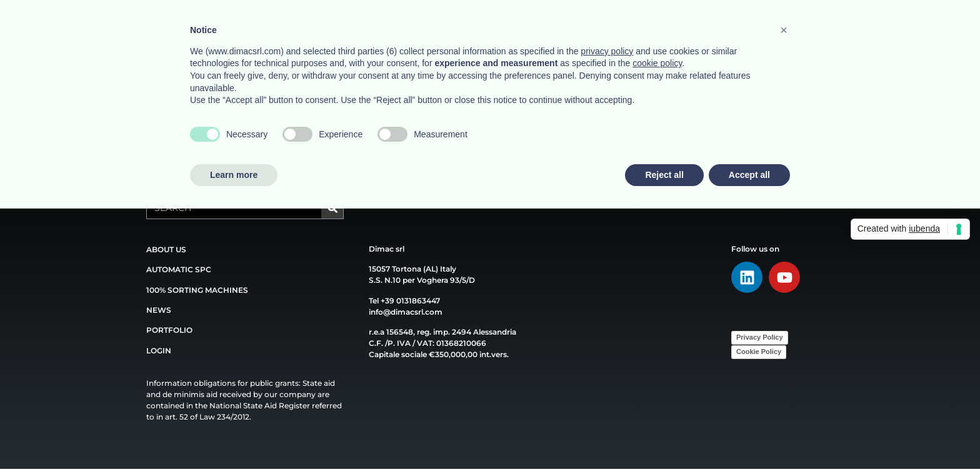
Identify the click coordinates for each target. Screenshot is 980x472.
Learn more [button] (234, 175)
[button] (784, 30)
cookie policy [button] (657, 63)
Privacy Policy (760, 337)
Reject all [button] (664, 175)
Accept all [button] (749, 175)
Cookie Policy (759, 352)
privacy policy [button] (607, 51)
